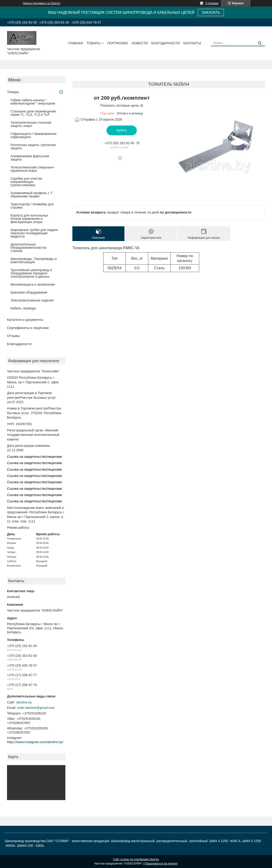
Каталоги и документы (25, 320)
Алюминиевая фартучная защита (30, 158)
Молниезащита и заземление (33, 284)
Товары (94, 43)
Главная (75, 43)
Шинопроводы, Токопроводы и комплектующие (34, 260)
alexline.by (24, 702)
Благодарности (166, 43)
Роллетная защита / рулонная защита (33, 147)
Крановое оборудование (29, 292)
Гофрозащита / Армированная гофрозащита (34, 135)
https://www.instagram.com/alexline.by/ (35, 742)
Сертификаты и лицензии (28, 328)
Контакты (192, 43)
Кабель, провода (23, 308)
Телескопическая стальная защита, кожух (31, 124)
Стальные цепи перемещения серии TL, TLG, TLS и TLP (33, 113)
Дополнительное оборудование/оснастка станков (28, 248)
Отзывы (13, 336)
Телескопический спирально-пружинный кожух (33, 169)
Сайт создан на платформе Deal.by (136, 859)
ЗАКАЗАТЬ (211, 12)
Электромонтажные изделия (32, 300)
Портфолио (118, 43)
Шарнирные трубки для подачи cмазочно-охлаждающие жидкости (34, 233)
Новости (140, 43)
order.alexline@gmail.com (36, 708)
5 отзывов (212, 3)
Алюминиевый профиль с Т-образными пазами (32, 195)
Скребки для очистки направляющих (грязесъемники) (26, 182)
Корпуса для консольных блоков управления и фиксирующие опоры (29, 219)
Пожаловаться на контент (161, 864)
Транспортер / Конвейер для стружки (32, 206)
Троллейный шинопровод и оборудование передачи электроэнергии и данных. (31, 273)
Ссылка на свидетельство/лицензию (35, 457)
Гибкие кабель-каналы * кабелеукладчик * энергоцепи (33, 102)
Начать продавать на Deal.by (42, 3)
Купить (122, 130)
